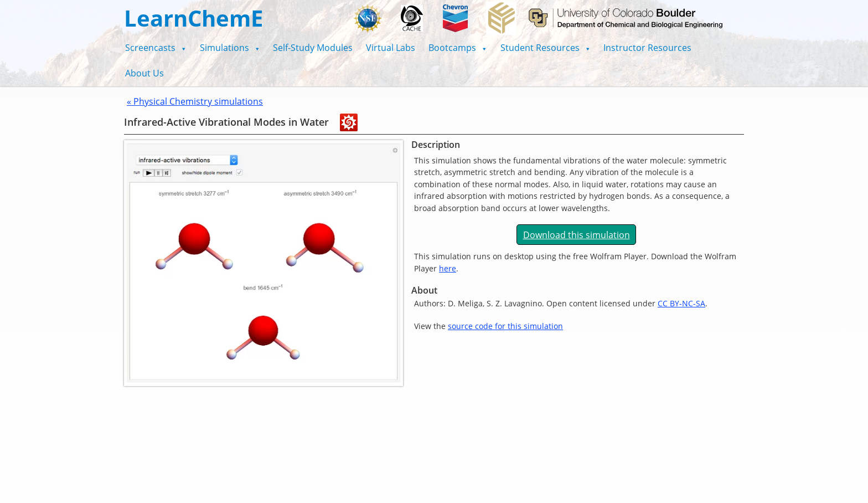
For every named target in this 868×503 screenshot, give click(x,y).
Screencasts (156, 48)
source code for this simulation (505, 326)
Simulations (230, 48)
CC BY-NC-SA (681, 303)
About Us (144, 73)
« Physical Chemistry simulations (195, 101)
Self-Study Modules (313, 48)
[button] (156, 48)
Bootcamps (458, 48)
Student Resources (546, 48)
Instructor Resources (647, 48)
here (448, 268)
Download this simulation (577, 235)
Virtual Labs (391, 48)
